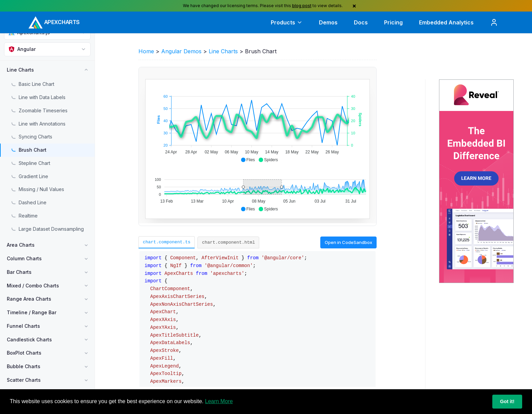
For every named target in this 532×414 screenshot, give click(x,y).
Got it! (507, 401)
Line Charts (223, 51)
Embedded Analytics (446, 22)
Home (146, 51)
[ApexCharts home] (54, 22)
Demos (328, 22)
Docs (361, 22)
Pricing (393, 22)
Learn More (219, 401)
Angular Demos (181, 51)
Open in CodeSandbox (348, 242)
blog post (302, 6)
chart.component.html (228, 242)
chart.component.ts (167, 242)
